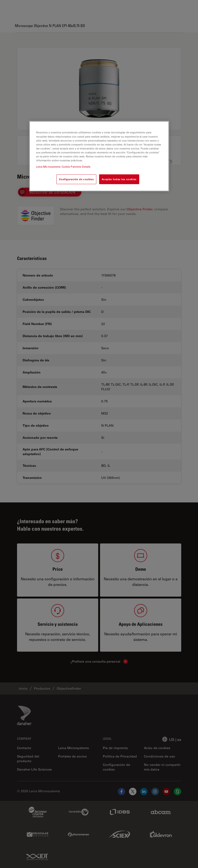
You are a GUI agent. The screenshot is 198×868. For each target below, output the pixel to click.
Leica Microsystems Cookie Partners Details (63, 167)
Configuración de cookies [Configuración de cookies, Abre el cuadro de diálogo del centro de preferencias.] (76, 179)
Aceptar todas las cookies (119, 179)
